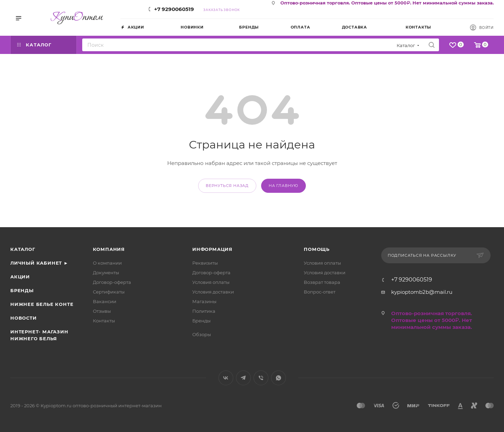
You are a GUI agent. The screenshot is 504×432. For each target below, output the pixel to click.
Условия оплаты (211, 282)
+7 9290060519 (174, 9)
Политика (204, 311)
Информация (212, 249)
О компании (107, 263)
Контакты (104, 321)
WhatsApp (278, 378)
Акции (20, 277)
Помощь (317, 249)
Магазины (204, 301)
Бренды (22, 290)
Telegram (243, 378)
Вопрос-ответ (320, 292)
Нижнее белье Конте (42, 304)
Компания (109, 249)
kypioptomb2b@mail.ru (422, 292)
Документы (106, 273)
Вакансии (105, 301)
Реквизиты (205, 263)
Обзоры (202, 334)
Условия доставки (213, 292)
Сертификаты (109, 292)
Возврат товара (322, 282)
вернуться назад (227, 186)
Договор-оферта (112, 282)
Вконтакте (226, 378)
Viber (261, 378)
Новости (24, 318)
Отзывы (102, 311)
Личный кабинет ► (39, 263)
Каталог (23, 249)
